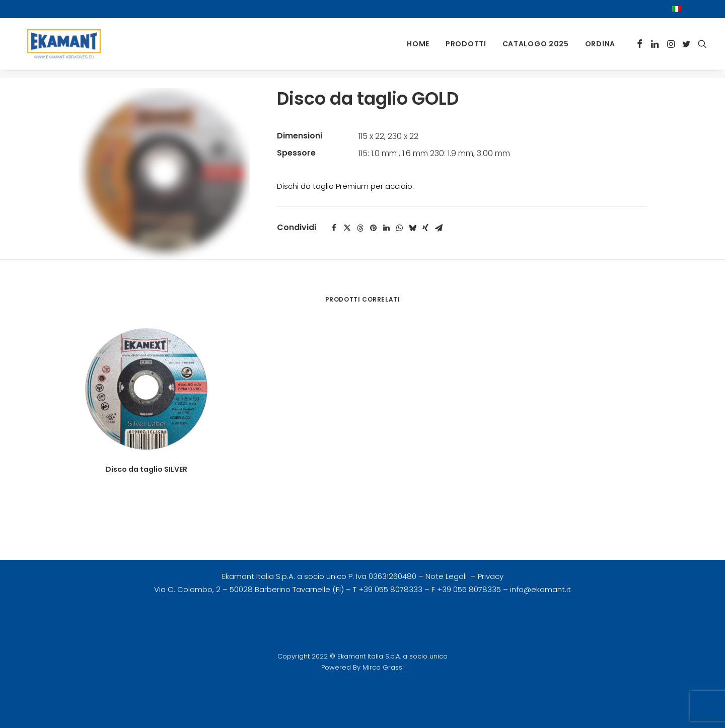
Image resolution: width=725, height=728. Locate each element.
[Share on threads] (360, 228)
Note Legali (447, 576)
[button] (640, 48)
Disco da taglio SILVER (147, 469)
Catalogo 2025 (536, 48)
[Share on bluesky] (412, 228)
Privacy (491, 576)
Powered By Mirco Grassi (362, 667)
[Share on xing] (425, 228)
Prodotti (466, 48)
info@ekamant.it (540, 589)
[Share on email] (439, 228)
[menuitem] (690, 9)
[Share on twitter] (347, 228)
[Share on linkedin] (386, 228)
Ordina (600, 48)
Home (418, 48)
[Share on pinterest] (373, 228)
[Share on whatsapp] (399, 228)
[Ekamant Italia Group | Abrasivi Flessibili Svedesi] (60, 48)
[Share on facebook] (334, 228)
